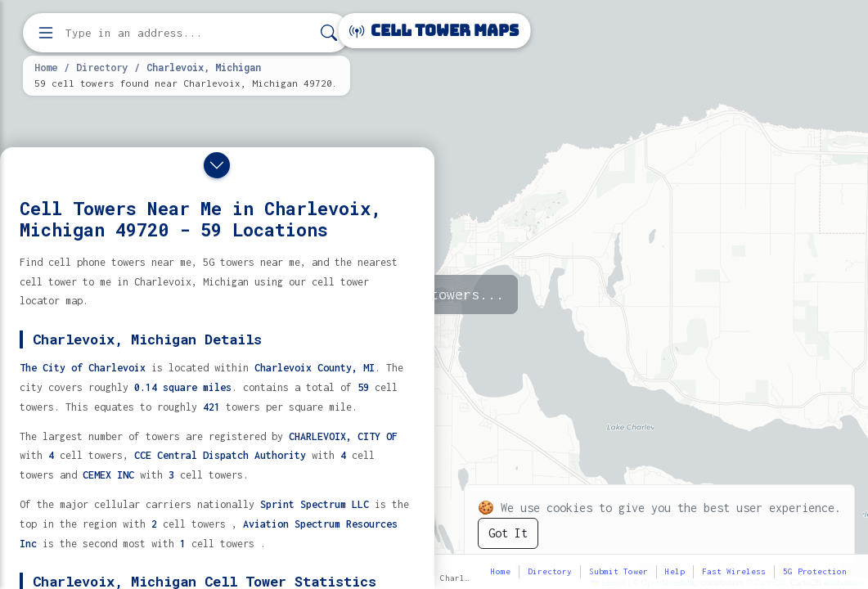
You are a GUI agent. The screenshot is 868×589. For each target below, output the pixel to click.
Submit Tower (618, 571)
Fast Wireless (734, 571)
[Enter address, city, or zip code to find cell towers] (188, 33)
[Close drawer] (217, 165)
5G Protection (815, 571)
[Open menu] (46, 33)
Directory (102, 67)
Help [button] (675, 571)
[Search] (329, 33)
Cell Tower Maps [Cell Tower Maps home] (434, 31)
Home (46, 67)
